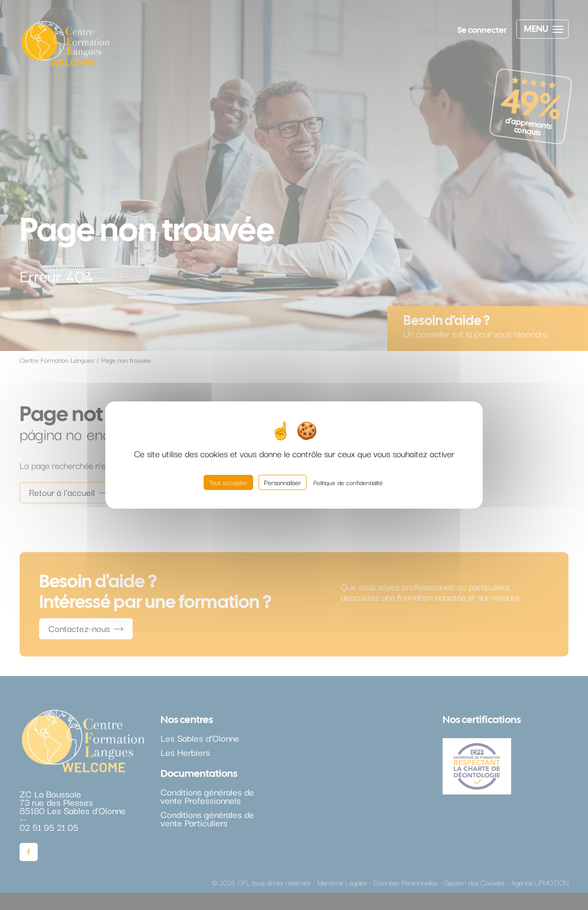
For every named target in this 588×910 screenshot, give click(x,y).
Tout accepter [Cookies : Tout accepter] (228, 482)
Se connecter (482, 30)
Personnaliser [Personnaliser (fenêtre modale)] (282, 482)
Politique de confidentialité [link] (348, 482)
